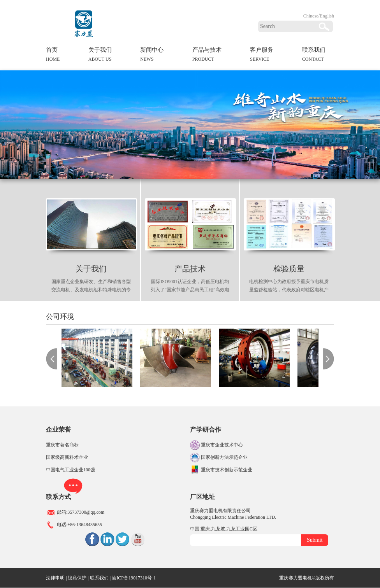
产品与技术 (207, 56)
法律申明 (55, 578)
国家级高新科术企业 (67, 457)
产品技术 (190, 269)
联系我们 (314, 56)
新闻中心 (152, 56)
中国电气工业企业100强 (70, 470)
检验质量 (289, 269)
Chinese (311, 16)
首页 (53, 56)
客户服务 (262, 56)
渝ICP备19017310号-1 (134, 578)
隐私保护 (77, 578)
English (327, 16)
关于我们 (100, 56)
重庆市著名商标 (62, 445)
